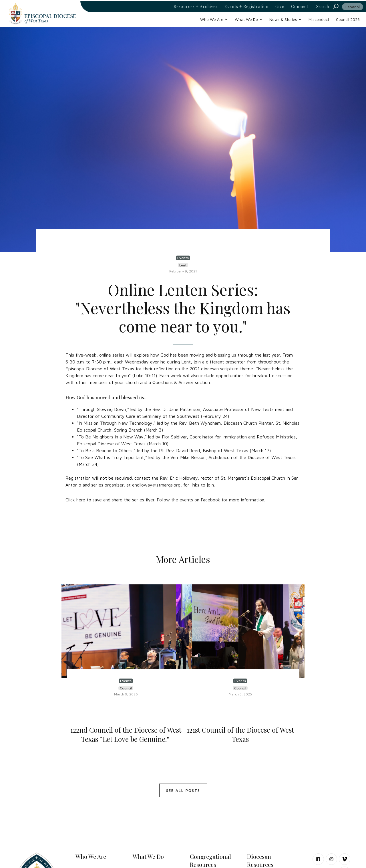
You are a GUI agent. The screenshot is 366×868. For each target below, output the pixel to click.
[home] (42, 14)
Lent (183, 265)
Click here (75, 500)
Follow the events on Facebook (188, 500)
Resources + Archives (196, 7)
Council (126, 688)
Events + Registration (246, 7)
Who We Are (91, 856)
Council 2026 (348, 19)
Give (280, 7)
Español (353, 7)
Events (183, 258)
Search (323, 6)
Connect (300, 7)
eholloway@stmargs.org (156, 485)
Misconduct (319, 19)
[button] (214, 19)
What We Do (148, 856)
